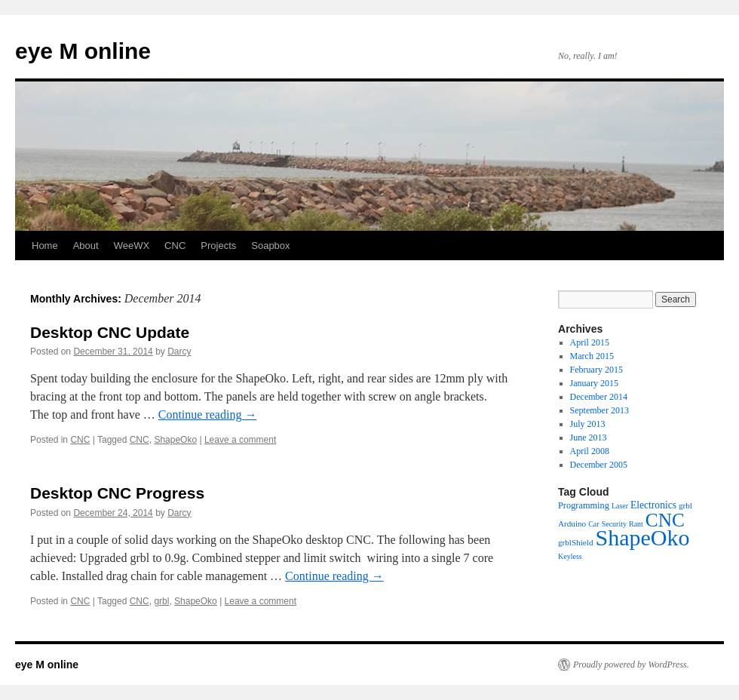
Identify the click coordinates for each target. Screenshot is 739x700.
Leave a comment (240, 440)
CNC (175, 246)
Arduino (572, 523)
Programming (584, 505)
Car (593, 524)
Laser (620, 506)
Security (614, 524)
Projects (218, 246)
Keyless (570, 556)
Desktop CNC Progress (117, 493)
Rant (636, 524)
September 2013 (599, 410)
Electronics (653, 505)
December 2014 (599, 397)
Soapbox (270, 246)
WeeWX (132, 246)
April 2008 (590, 451)
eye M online (83, 51)
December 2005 (599, 465)
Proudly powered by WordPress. (631, 665)
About (86, 246)
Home (45, 246)
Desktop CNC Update (110, 332)
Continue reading (208, 414)
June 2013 (589, 437)
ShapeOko (175, 440)
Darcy (179, 352)
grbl (161, 601)
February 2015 (596, 370)
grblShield (575, 542)
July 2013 (588, 424)
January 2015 (594, 383)
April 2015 (590, 342)
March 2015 (592, 356)
